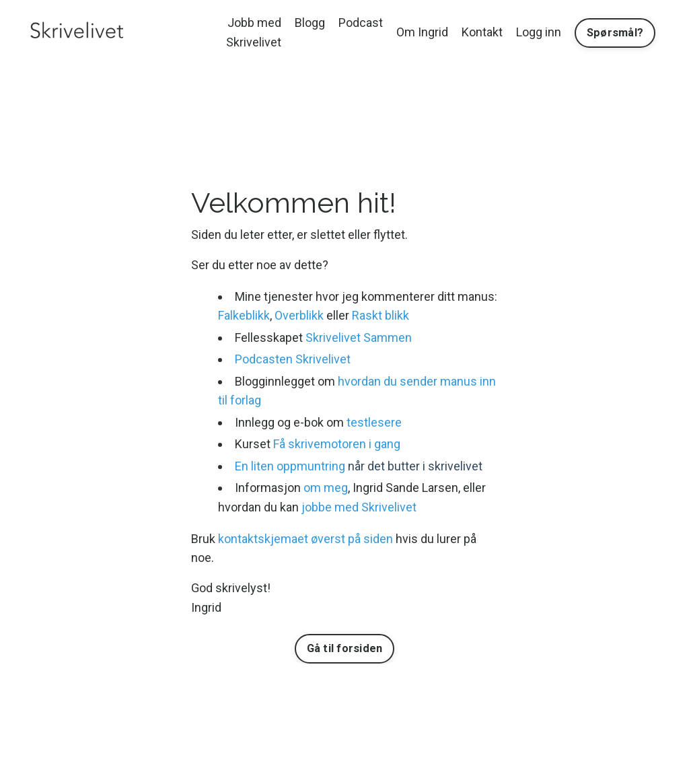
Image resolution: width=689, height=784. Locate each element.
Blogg (310, 23)
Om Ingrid (422, 32)
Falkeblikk (244, 315)
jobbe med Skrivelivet (359, 507)
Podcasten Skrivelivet (293, 359)
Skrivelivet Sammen (359, 337)
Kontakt (482, 32)
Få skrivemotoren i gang (337, 444)
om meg (326, 488)
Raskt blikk (380, 315)
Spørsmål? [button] (615, 33)
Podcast (361, 23)
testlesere (374, 422)
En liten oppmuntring (290, 466)
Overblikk (299, 315)
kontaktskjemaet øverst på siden (305, 539)
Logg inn (539, 32)
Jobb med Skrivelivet (254, 32)
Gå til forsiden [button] (345, 648)
